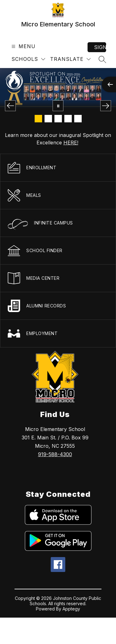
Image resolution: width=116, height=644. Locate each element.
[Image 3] (58, 119)
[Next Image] (106, 106)
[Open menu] (23, 46)
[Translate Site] (70, 59)
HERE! (71, 143)
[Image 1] (38, 119)
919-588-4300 (55, 454)
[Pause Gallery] (58, 106)
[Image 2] (48, 119)
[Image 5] (78, 119)
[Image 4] (68, 119)
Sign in (100, 47)
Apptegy (71, 609)
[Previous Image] (10, 106)
